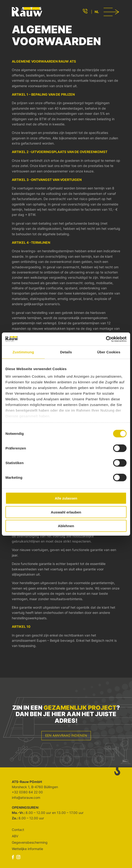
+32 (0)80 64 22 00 (27, 792)
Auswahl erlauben (66, 512)
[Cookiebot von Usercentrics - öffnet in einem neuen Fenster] (106, 339)
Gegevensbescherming (30, 842)
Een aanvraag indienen (66, 735)
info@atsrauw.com (26, 797)
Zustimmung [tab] (23, 352)
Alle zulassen (66, 498)
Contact (18, 830)
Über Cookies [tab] (109, 352)
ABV (15, 836)
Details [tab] (66, 352)
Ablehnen (66, 526)
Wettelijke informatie (27, 849)
